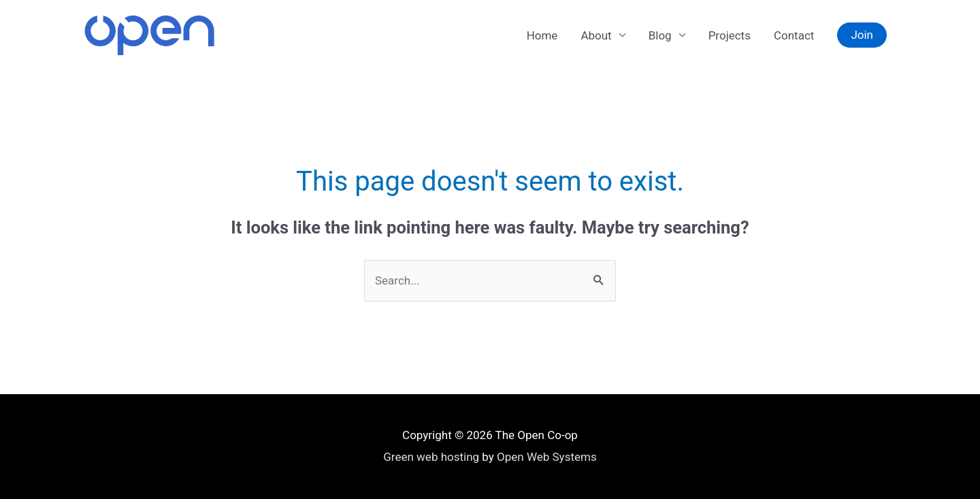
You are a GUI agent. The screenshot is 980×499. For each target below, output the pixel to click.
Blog (660, 35)
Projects (730, 35)
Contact (794, 35)
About (596, 35)
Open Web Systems (547, 457)
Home (542, 35)
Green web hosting (431, 457)
